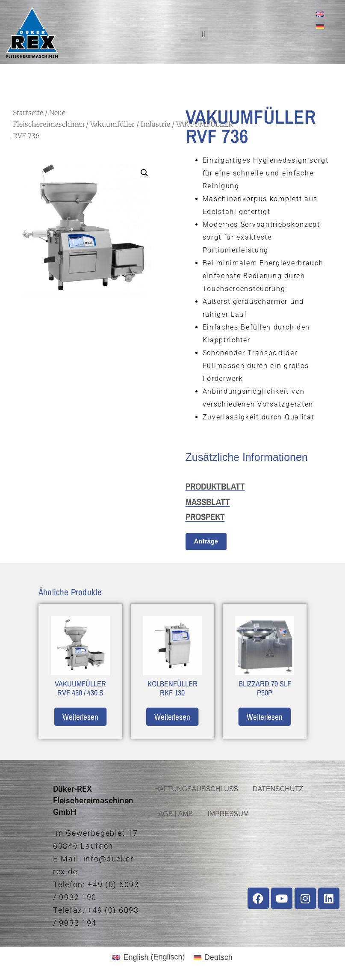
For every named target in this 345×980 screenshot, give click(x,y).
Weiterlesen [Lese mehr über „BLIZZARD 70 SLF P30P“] (265, 717)
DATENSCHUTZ (278, 789)
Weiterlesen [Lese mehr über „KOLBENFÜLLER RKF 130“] (172, 717)
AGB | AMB (176, 814)
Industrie (155, 124)
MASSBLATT (208, 502)
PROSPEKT (205, 517)
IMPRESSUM (228, 814)
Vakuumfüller (112, 124)
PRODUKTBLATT (215, 486)
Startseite (28, 113)
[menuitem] (320, 14)
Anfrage (206, 541)
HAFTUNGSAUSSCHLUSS (196, 789)
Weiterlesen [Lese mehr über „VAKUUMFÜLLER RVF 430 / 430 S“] (80, 717)
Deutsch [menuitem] (218, 957)
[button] (204, 34)
